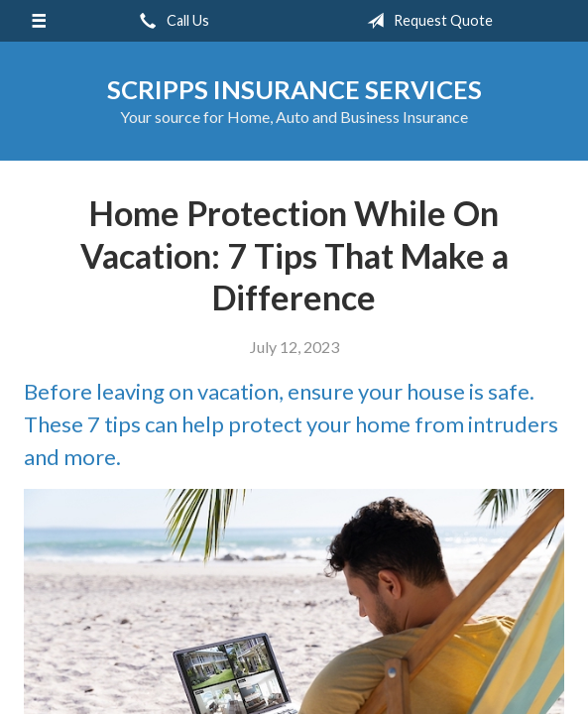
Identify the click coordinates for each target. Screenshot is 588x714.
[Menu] (38, 21)
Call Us (171, 21)
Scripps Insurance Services (294, 89)
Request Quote (426, 21)
